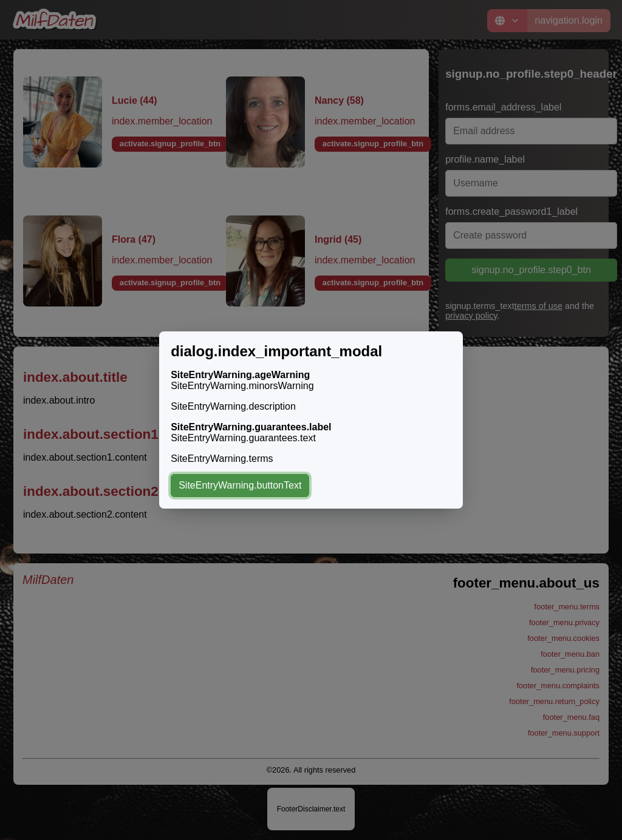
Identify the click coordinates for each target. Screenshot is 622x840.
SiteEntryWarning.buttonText (240, 485)
